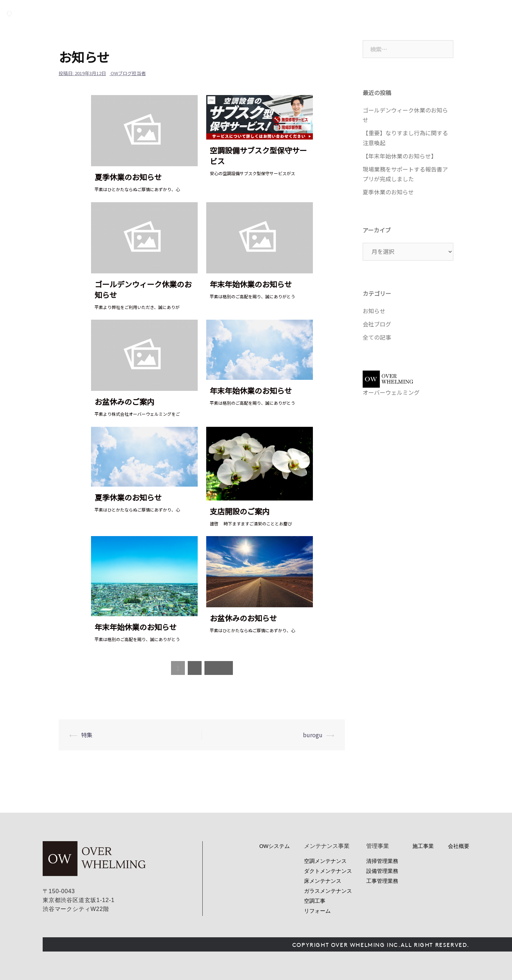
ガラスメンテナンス (328, 891)
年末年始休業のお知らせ (251, 284)
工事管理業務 (382, 881)
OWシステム (321, 13)
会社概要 (453, 13)
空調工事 (315, 901)
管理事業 (389, 13)
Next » (219, 668)
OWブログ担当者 (128, 73)
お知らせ (374, 311)
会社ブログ (377, 324)
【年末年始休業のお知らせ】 (400, 156)
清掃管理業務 (382, 861)
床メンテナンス (323, 881)
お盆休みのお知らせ (243, 618)
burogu (313, 735)
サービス (357, 13)
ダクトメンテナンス (328, 871)
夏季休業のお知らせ (128, 177)
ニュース (421, 13)
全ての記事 (377, 337)
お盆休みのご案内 (124, 402)
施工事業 (423, 846)
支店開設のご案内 (240, 511)
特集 (87, 735)
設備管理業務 (382, 871)
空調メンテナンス (325, 861)
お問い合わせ (497, 13)
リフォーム (317, 911)
